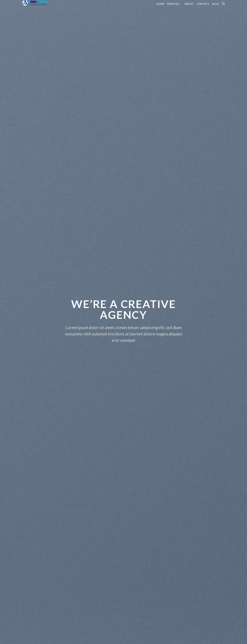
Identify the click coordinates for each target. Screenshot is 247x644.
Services (174, 4)
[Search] (223, 4)
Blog (216, 4)
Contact (203, 4)
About (189, 4)
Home (160, 4)
